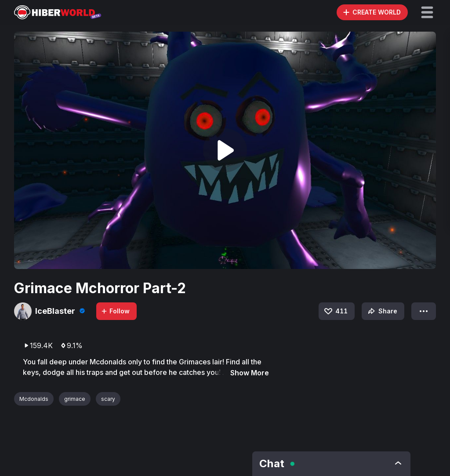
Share (382, 311)
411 (335, 311)
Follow (115, 311)
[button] (427, 12)
